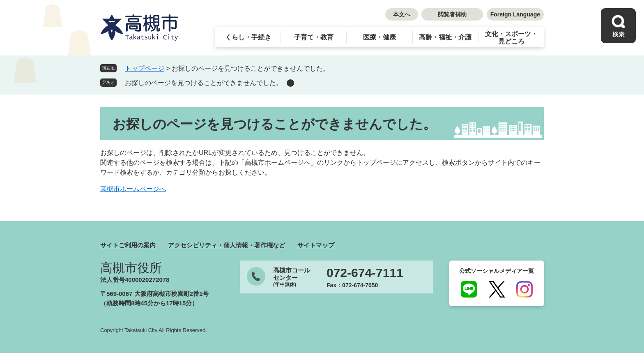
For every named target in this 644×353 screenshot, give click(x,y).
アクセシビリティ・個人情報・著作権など (227, 245)
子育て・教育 (314, 37)
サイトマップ (316, 245)
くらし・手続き (248, 37)
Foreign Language (515, 14)
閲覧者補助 (452, 14)
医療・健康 (379, 37)
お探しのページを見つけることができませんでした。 (204, 83)
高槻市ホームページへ (133, 189)
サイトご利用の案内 (128, 245)
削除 (290, 83)
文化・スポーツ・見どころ (511, 38)
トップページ (145, 68)
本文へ (402, 14)
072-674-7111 (365, 273)
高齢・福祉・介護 (445, 37)
